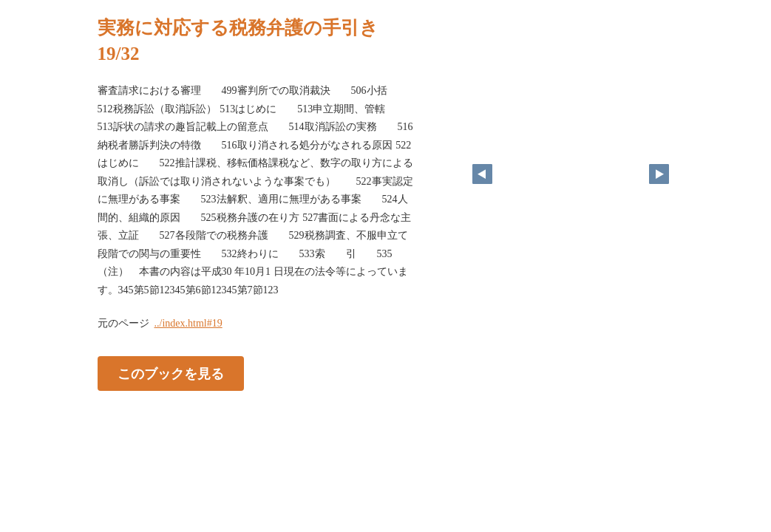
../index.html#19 (188, 323)
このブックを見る (171, 374)
